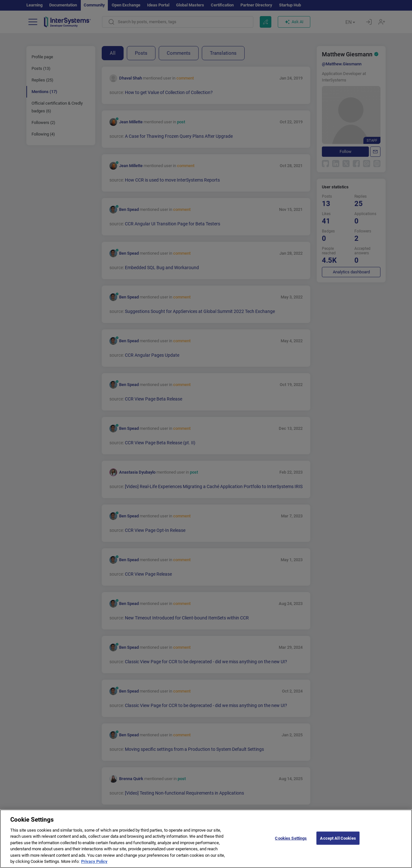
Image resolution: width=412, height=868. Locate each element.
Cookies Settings (291, 843)
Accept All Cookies (338, 843)
